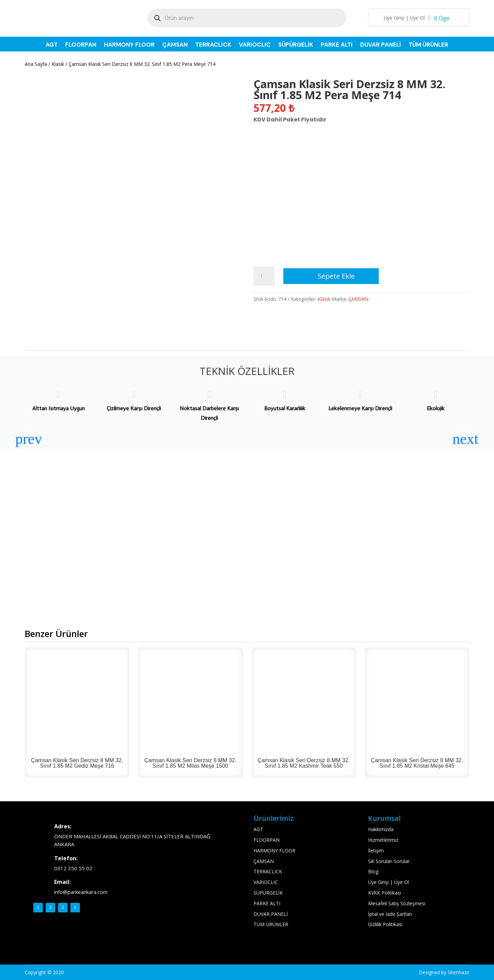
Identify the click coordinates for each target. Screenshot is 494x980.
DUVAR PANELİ (381, 45)
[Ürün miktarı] (264, 276)
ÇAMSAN (175, 45)
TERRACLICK (213, 45)
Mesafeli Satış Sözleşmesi (397, 903)
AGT (52, 45)
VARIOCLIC (255, 45)
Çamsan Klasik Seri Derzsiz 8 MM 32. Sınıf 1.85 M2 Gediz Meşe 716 (77, 763)
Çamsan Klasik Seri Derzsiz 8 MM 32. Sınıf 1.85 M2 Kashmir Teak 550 (304, 763)
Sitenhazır (458, 972)
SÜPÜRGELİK (296, 45)
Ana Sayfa (36, 64)
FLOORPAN (81, 45)
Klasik (58, 64)
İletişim (376, 851)
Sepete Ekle (336, 276)
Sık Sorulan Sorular (389, 861)
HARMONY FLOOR (129, 45)
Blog (373, 871)
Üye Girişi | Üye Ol (404, 18)
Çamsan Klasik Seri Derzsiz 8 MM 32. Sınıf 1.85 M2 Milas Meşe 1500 (191, 763)
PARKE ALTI (337, 45)
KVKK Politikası (385, 893)
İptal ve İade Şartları (390, 914)
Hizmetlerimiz (383, 840)
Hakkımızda (381, 829)
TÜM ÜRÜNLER (428, 45)
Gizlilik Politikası (385, 924)
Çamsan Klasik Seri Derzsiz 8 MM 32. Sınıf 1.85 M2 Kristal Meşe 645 (417, 763)
